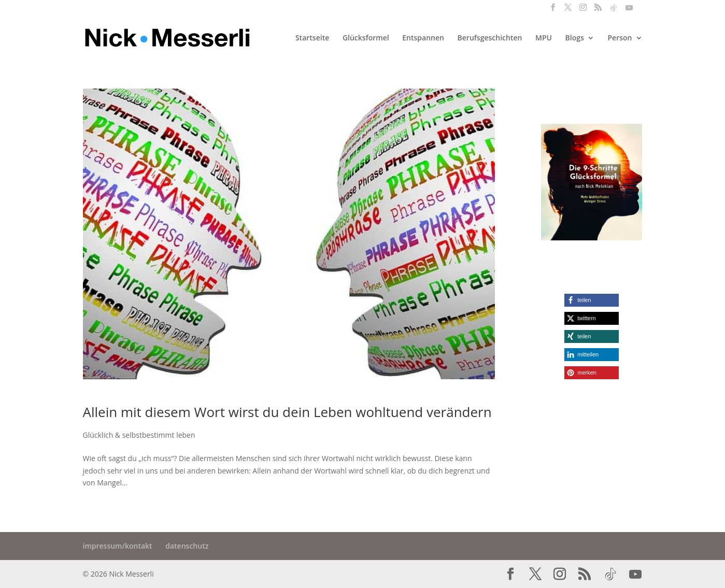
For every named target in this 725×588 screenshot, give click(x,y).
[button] (592, 300)
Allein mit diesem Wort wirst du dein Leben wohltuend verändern (287, 412)
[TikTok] (614, 11)
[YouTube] (629, 11)
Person (620, 38)
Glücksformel (366, 38)
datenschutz (187, 546)
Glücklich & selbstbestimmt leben (139, 435)
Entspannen (423, 38)
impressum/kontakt (118, 546)
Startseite (312, 38)
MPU (544, 38)
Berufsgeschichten (490, 38)
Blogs (575, 38)
